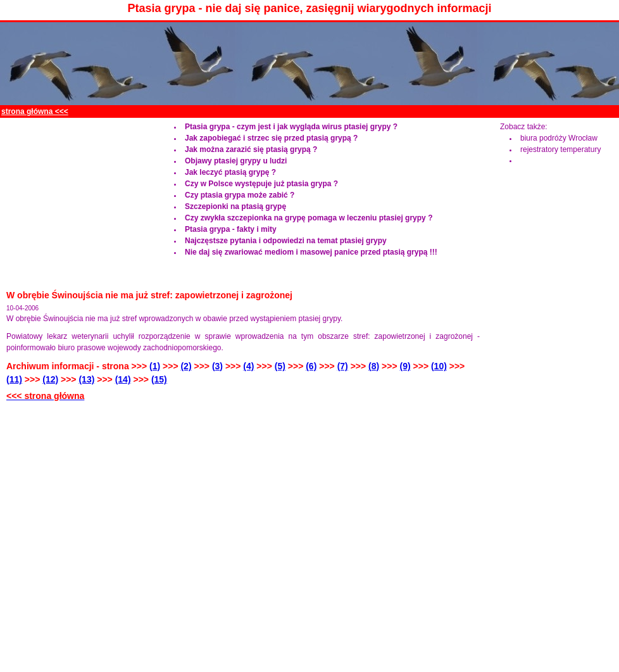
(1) (155, 366)
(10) (439, 366)
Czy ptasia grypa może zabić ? (240, 195)
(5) (280, 366)
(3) (217, 366)
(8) (374, 366)
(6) (311, 366)
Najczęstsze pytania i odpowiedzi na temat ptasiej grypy (286, 241)
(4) (248, 366)
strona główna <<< (35, 111)
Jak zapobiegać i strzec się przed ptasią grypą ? (271, 138)
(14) (123, 379)
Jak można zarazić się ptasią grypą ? (251, 149)
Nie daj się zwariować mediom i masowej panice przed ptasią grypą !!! (311, 252)
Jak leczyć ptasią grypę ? (230, 172)
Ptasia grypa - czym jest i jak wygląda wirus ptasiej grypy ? (291, 127)
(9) (405, 366)
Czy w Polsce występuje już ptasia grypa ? (261, 184)
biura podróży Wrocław (559, 138)
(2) (186, 366)
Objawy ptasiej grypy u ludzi (236, 161)
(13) (86, 379)
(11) (14, 379)
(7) (343, 366)
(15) (159, 379)
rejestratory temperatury (560, 149)
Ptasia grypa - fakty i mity (231, 229)
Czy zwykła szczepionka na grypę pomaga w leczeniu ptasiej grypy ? (309, 218)
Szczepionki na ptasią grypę (235, 206)
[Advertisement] (79, 200)
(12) (50, 379)
